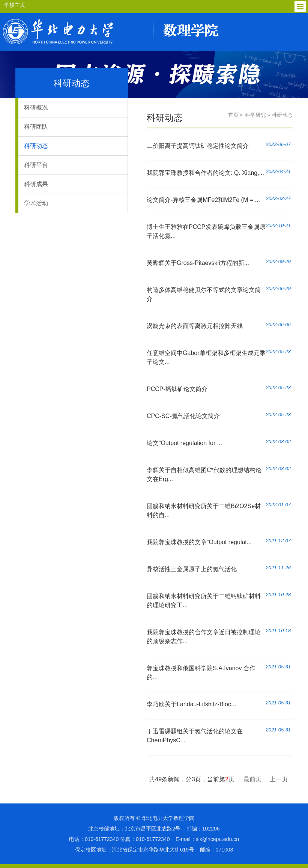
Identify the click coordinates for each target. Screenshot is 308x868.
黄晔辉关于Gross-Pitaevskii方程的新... (198, 263)
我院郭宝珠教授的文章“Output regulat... (199, 542)
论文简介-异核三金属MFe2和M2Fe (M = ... (203, 200)
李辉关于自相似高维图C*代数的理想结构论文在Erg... (204, 475)
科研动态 (36, 146)
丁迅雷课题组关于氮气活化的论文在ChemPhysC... (195, 736)
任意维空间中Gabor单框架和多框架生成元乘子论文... (206, 357)
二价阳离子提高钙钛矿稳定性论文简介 (198, 146)
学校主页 (15, 5)
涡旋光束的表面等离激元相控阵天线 (195, 326)
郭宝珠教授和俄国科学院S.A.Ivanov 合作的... (201, 673)
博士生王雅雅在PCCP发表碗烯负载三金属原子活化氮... (206, 231)
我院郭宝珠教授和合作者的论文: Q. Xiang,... (205, 173)
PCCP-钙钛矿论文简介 (177, 389)
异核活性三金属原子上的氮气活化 (192, 569)
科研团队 (36, 127)
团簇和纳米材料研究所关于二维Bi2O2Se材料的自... (204, 511)
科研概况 (36, 108)
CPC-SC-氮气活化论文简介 (183, 416)
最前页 (252, 779)
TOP (298, 853)
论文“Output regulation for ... (184, 443)
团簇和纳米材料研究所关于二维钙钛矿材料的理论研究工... (204, 601)
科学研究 (255, 115)
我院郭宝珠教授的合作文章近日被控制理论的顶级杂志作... (204, 637)
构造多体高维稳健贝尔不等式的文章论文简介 (204, 294)
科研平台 (36, 165)
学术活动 (36, 203)
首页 (233, 115)
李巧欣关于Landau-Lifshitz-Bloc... (191, 704)
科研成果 (36, 184)
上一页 (279, 779)
